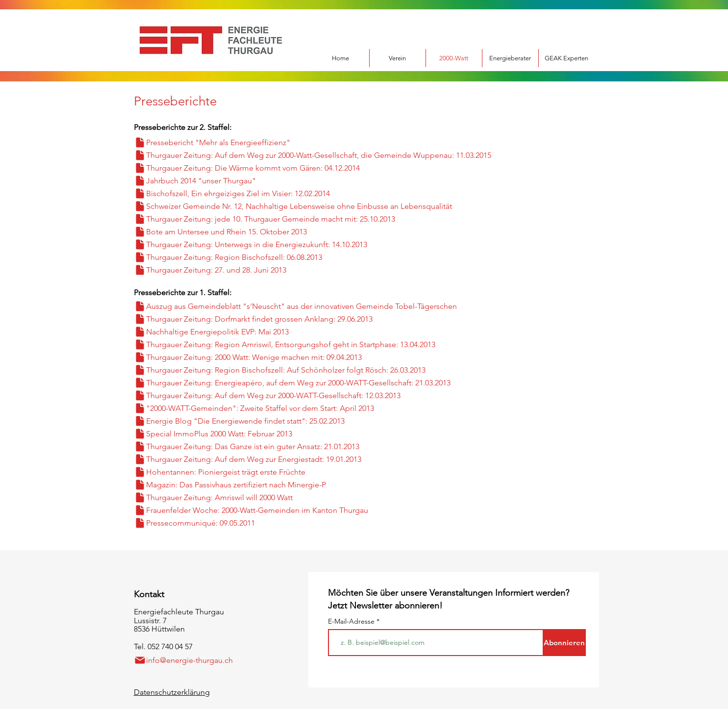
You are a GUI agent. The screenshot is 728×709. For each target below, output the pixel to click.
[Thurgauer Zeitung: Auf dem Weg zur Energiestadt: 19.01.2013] (290, 459)
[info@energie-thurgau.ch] (190, 660)
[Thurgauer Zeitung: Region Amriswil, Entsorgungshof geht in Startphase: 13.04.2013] (322, 344)
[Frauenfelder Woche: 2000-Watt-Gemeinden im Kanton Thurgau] (295, 510)
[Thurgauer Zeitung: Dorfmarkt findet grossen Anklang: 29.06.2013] (290, 319)
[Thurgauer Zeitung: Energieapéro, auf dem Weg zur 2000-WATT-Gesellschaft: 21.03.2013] (335, 383)
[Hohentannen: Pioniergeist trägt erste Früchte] (274, 472)
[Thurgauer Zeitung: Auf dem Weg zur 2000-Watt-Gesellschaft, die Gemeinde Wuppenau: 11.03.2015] (356, 155)
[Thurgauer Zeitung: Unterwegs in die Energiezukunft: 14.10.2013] (281, 244)
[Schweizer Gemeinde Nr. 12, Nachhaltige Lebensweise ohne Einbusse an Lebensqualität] (335, 206)
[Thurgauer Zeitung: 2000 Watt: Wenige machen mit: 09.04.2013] (286, 357)
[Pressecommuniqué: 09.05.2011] (274, 523)
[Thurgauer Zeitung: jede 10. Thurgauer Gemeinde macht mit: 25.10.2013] (310, 219)
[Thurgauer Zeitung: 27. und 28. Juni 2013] (250, 270)
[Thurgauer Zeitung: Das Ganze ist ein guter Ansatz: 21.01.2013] (284, 446)
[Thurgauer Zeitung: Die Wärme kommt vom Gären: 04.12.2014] (284, 168)
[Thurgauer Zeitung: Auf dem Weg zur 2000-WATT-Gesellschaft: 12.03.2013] (322, 395)
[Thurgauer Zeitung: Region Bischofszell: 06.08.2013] (273, 257)
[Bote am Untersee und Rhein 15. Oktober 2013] (264, 232)
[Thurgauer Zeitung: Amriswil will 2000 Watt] (264, 497)
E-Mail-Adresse (352, 621)
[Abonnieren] (564, 643)
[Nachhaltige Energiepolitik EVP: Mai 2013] (269, 332)
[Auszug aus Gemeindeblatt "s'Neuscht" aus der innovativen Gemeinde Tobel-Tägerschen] (335, 306)
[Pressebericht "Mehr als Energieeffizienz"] (231, 142)
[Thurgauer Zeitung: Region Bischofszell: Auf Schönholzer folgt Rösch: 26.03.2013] (332, 370)
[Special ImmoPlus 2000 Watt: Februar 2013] (265, 434)
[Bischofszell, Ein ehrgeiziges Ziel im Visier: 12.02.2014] (267, 193)
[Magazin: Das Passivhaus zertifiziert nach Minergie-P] (281, 485)
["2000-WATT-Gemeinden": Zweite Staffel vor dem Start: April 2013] (310, 408)
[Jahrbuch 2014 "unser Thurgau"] (223, 181)
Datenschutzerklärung (172, 692)
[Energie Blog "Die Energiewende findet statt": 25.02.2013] (295, 421)
